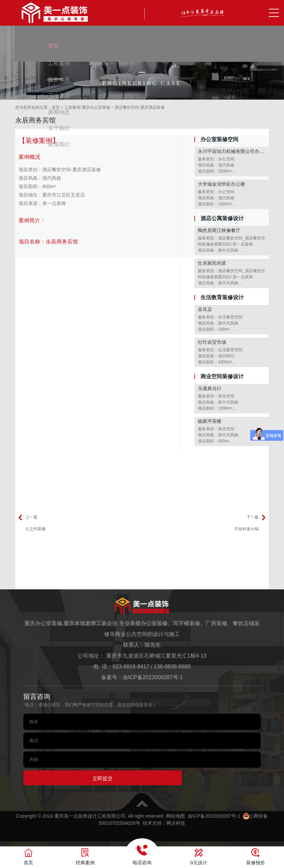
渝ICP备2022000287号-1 (153, 677)
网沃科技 (176, 825)
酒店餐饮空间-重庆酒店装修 (140, 107)
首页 (56, 107)
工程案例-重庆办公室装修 (87, 107)
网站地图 (175, 818)
